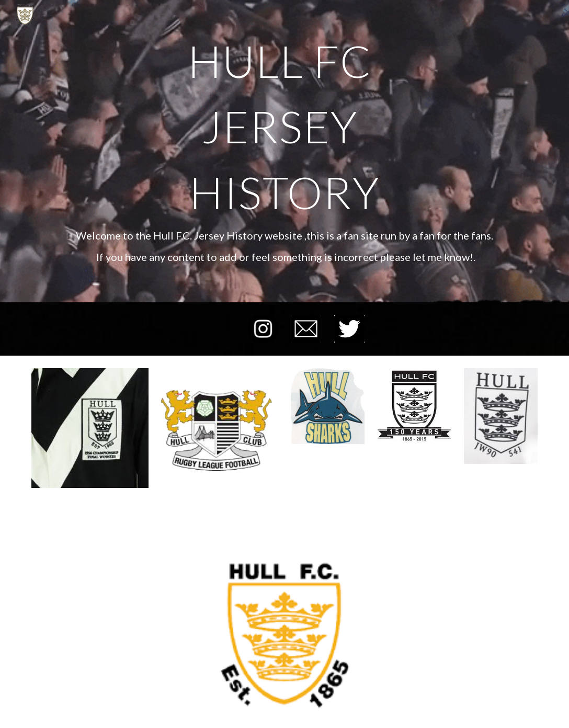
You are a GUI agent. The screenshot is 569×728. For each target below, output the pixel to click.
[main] (284, 127)
